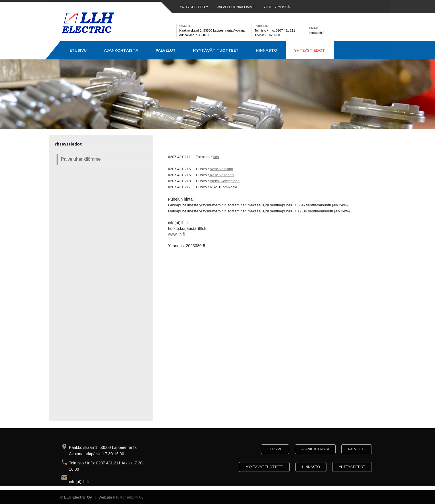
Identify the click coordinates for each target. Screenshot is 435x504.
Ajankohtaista (121, 50)
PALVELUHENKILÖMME (236, 7)
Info (216, 157)
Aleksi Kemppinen (225, 181)
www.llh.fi (176, 234)
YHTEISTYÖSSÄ (277, 7)
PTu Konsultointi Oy (128, 497)
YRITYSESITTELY (194, 7)
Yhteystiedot (310, 50)
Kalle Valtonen (221, 175)
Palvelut (166, 50)
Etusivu (78, 50)
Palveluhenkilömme (81, 159)
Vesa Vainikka (222, 169)
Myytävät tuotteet (216, 50)
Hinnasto (266, 50)
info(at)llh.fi (79, 482)
